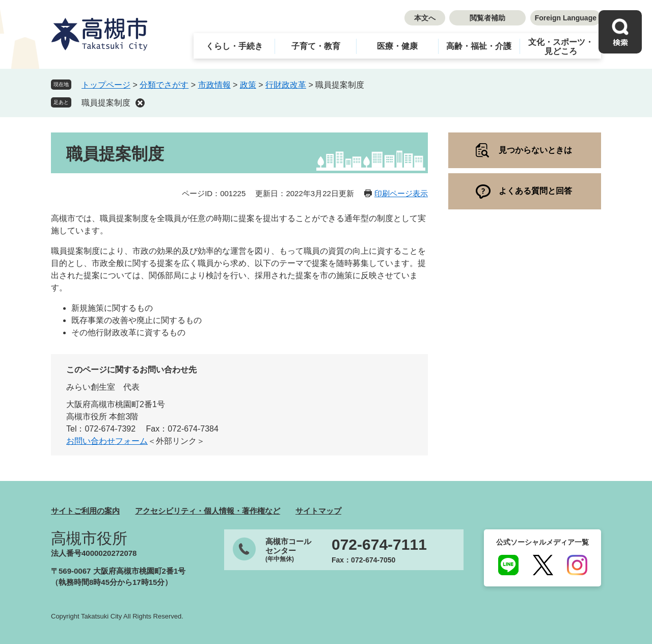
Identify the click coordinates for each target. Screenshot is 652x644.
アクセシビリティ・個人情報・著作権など (208, 511)
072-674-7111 (379, 545)
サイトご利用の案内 (85, 511)
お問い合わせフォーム (107, 441)
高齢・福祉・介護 (479, 46)
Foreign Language (566, 18)
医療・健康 (397, 46)
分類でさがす (164, 85)
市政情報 (214, 85)
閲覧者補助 (487, 18)
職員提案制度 (106, 103)
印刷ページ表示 (401, 193)
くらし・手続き (234, 46)
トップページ (106, 85)
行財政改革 (286, 85)
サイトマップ (318, 511)
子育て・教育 (316, 46)
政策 (248, 85)
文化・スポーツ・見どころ (561, 47)
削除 (140, 103)
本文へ (425, 18)
